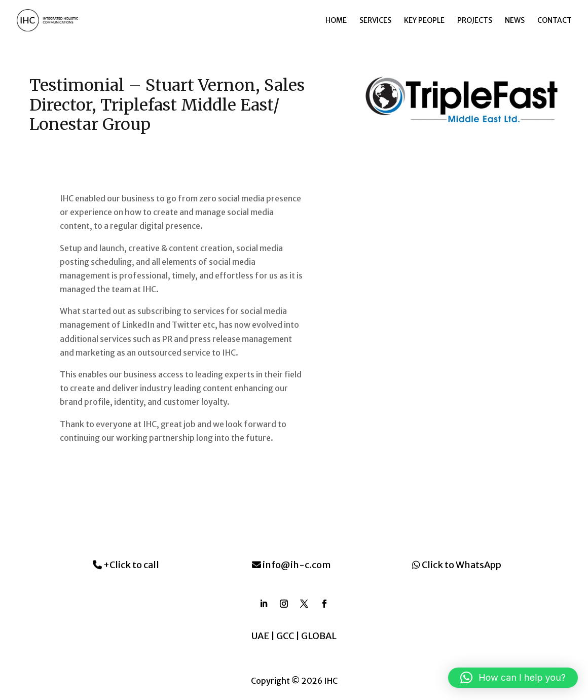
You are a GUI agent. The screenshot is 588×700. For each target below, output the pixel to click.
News (515, 21)
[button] (513, 678)
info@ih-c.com (291, 565)
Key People (424, 21)
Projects (475, 21)
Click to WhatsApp (457, 565)
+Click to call (126, 565)
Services (375, 21)
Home (336, 21)
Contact (555, 21)
